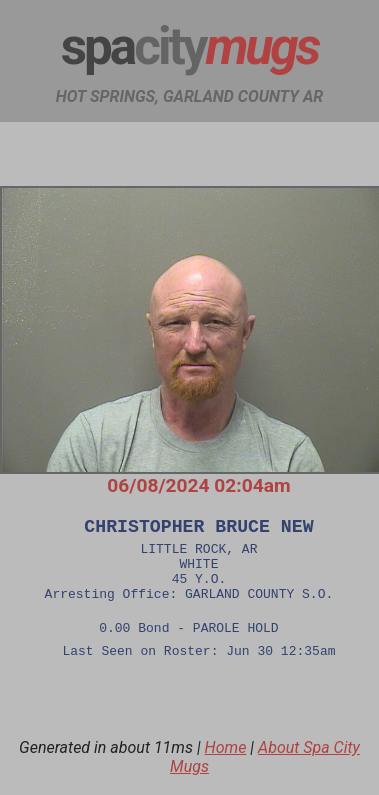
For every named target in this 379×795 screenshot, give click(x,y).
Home (226, 769)
